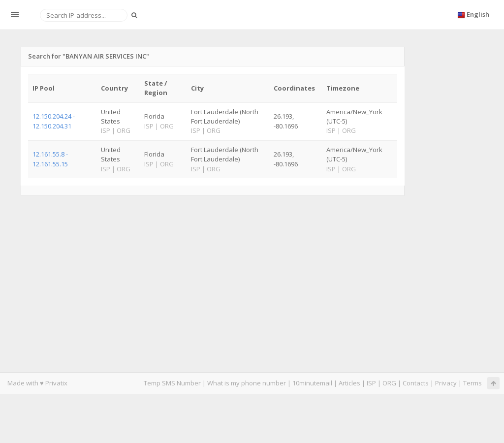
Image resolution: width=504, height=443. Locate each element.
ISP (371, 383)
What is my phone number (247, 383)
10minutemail (312, 383)
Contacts (416, 383)
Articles (349, 383)
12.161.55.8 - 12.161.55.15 (50, 159)
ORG (389, 383)
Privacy (446, 383)
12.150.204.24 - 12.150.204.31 (54, 121)
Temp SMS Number (172, 383)
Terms (472, 383)
